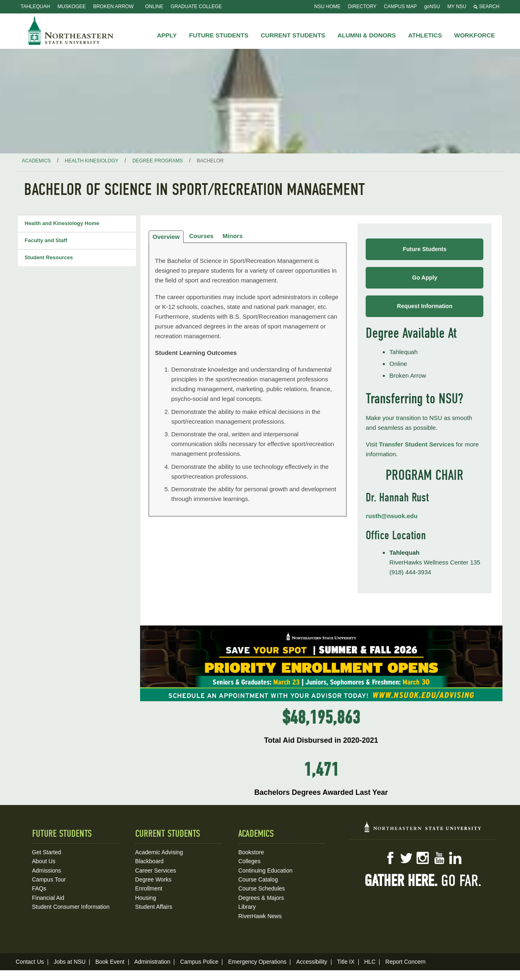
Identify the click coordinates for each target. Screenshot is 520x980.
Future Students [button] (219, 35)
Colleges (249, 861)
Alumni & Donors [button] (367, 35)
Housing (146, 898)
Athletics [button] (425, 35)
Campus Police (199, 962)
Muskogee (71, 7)
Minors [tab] (233, 236)
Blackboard (149, 861)
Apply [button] (167, 35)
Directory (362, 7)
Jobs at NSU (70, 962)
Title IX (346, 962)
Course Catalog (258, 879)
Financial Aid (48, 898)
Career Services (156, 871)
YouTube (439, 858)
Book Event (110, 962)
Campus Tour (49, 879)
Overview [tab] (166, 237)
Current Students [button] (293, 35)
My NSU (457, 7)
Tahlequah (35, 7)
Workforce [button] (475, 35)
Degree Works (153, 879)
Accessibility (312, 962)
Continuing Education (265, 871)
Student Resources (49, 257)
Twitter (406, 858)
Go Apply (425, 278)
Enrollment (149, 888)
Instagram (423, 858)
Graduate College (196, 7)
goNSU (432, 7)
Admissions (47, 871)
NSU (71, 31)
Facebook (390, 858)
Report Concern (405, 962)
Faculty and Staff (46, 240)
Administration (152, 962)
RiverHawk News (260, 916)
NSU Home (328, 7)
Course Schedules (261, 888)
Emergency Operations (257, 962)
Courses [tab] (201, 236)
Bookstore (251, 852)
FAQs (39, 888)
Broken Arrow (113, 7)
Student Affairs (154, 907)
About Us (44, 861)
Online (154, 7)
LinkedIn (455, 858)
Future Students (425, 249)
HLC (370, 962)
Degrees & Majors (261, 898)
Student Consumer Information (71, 907)
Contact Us (30, 962)
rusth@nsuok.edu (392, 516)
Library (247, 907)
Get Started (47, 852)
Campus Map (400, 7)
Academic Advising (159, 852)
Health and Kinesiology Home (62, 223)
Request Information (425, 306)
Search (486, 7)
